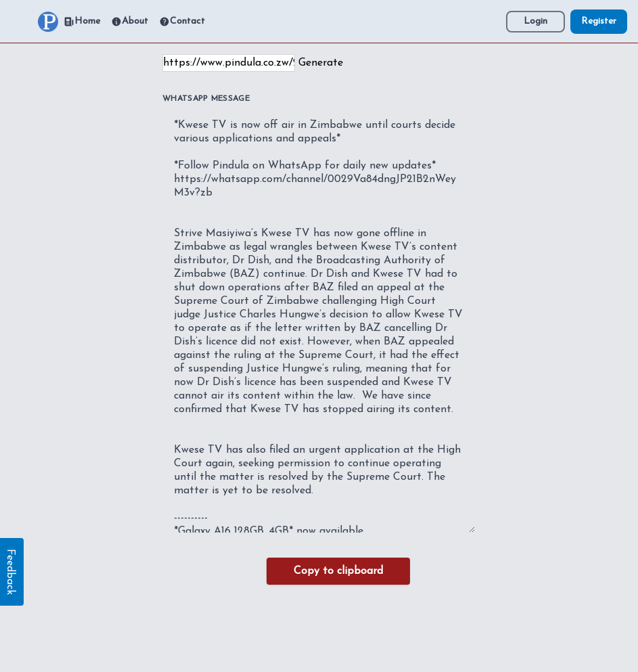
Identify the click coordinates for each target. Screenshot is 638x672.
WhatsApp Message (206, 99)
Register (599, 21)
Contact (182, 22)
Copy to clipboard (338, 571)
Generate (321, 63)
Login (536, 21)
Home (82, 22)
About (130, 22)
